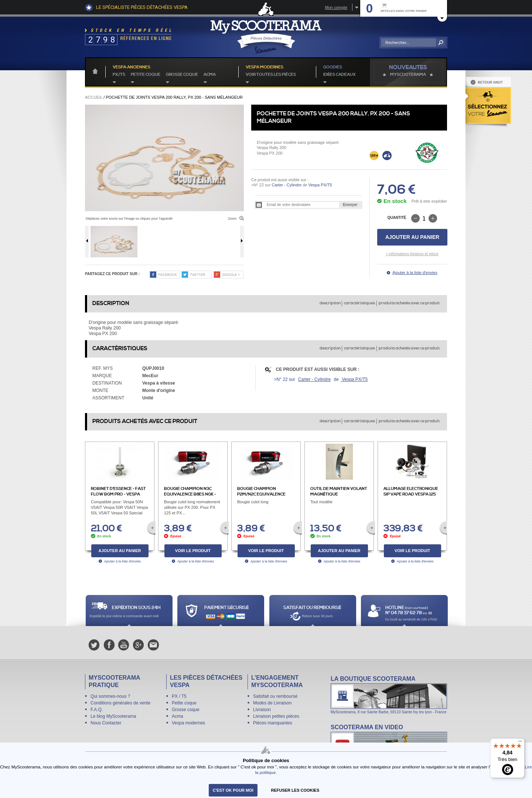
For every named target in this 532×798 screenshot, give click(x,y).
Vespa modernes (188, 723)
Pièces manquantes (272, 723)
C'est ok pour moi (233, 790)
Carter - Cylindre (287, 185)
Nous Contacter (106, 723)
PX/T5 (119, 75)
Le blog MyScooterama (113, 716)
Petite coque (146, 75)
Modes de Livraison (272, 703)
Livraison (262, 710)
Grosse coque (182, 75)
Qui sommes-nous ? (110, 696)
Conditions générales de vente (120, 703)
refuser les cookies (295, 790)
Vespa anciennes (132, 67)
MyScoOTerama (408, 75)
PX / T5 (179, 696)
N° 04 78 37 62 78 (404, 613)
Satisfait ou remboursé (275, 696)
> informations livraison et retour (412, 254)
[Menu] (520, 743)
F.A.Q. (97, 710)
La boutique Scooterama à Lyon (389, 695)
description (330, 303)
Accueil (94, 97)
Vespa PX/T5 (319, 185)
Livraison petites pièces (276, 716)
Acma (210, 75)
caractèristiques (359, 303)
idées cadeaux (340, 75)
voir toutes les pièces (271, 75)
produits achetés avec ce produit (409, 303)
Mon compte (336, 7)
